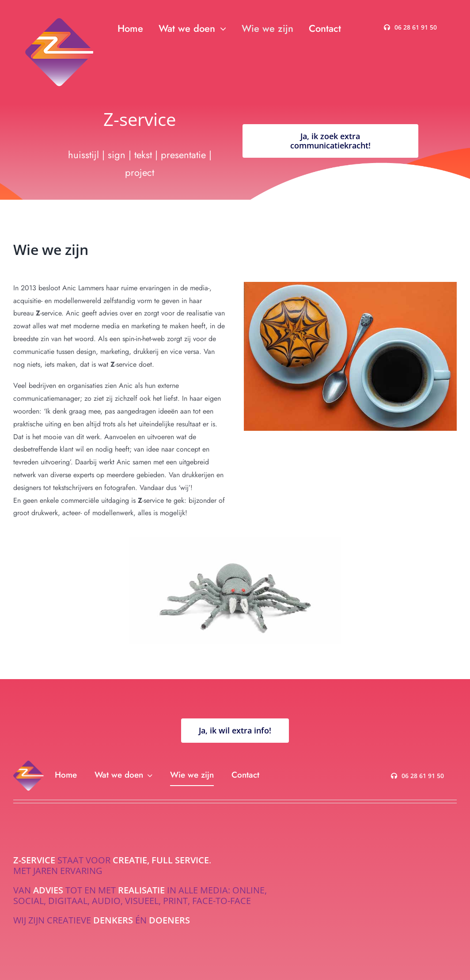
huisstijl (83, 155)
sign (117, 155)
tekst (143, 155)
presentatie (185, 155)
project (140, 172)
